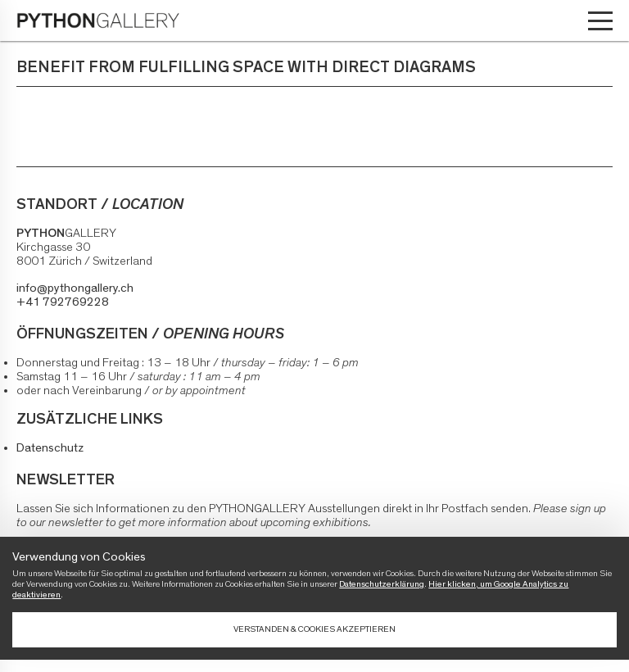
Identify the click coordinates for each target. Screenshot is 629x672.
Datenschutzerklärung (382, 584)
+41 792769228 (63, 302)
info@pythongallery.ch (75, 288)
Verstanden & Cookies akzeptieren (314, 629)
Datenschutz (50, 448)
